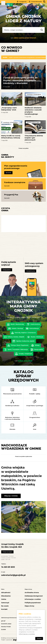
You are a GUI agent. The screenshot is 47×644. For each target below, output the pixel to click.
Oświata (12, 429)
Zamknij (39, 638)
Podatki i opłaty (35, 394)
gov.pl (3, 621)
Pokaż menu (3, 3)
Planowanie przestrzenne (12, 394)
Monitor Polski (6, 627)
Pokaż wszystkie (24, 148)
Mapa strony (29, 606)
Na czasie (5, 606)
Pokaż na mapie (7, 552)
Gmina (4, 599)
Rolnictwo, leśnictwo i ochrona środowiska (12, 418)
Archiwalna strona (32, 593)
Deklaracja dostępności (34, 596)
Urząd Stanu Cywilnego (35, 406)
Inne (35, 429)
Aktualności (6, 593)
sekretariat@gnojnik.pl (13, 575)
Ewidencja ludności (12, 406)
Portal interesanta (37, 2)
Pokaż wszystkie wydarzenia (24, 456)
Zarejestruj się (31, 271)
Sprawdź (8, 173)
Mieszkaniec (6, 596)
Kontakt (4, 609)
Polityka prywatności (33, 603)
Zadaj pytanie (7, 270)
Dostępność (23, 2)
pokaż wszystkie (25, 361)
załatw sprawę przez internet (25, 38)
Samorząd (5, 603)
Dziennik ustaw (6, 624)
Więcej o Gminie (11, 496)
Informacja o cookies (33, 599)
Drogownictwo (35, 417)
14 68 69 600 (8, 567)
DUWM (3, 630)
